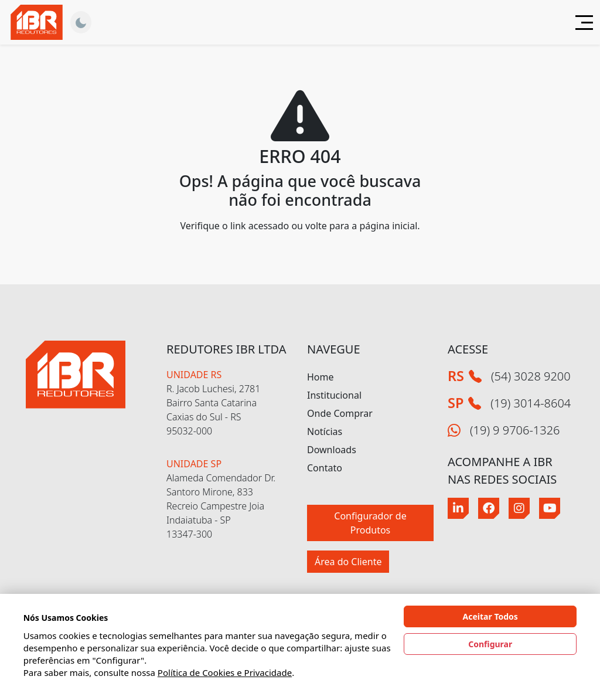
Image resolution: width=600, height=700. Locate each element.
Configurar (490, 644)
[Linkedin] (458, 508)
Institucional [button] (334, 395)
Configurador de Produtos (370, 523)
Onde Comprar (340, 413)
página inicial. (389, 226)
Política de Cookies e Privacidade (225, 672)
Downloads (332, 450)
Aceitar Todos (490, 616)
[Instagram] (519, 508)
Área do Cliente (348, 562)
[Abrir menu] (579, 23)
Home (321, 377)
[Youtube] (550, 508)
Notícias (325, 431)
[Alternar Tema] (81, 22)
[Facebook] (489, 508)
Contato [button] (325, 468)
